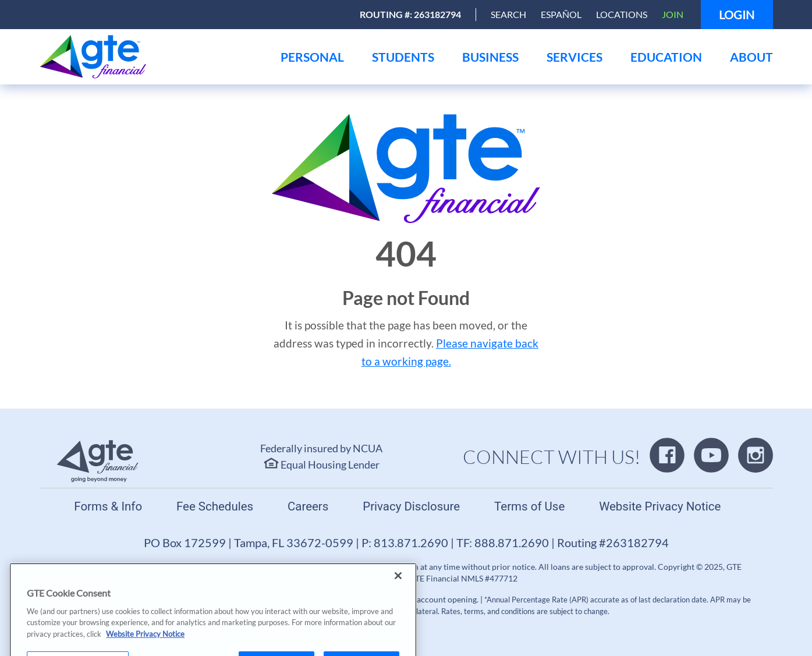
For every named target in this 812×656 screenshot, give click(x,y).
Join (673, 14)
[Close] (398, 591)
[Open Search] (508, 15)
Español (561, 14)
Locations (622, 14)
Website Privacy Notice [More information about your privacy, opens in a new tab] (145, 650)
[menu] (312, 57)
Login (737, 15)
